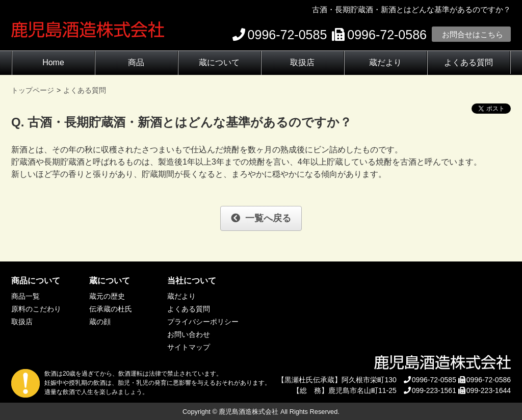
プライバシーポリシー (203, 322)
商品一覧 (25, 296)
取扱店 (302, 62)
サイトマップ (189, 347)
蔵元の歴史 (107, 296)
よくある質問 (468, 62)
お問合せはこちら (473, 34)
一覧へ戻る (261, 218)
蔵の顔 (100, 322)
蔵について (219, 62)
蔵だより (385, 62)
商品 (136, 62)
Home (53, 62)
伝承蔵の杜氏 (111, 309)
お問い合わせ (189, 334)
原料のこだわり (36, 309)
